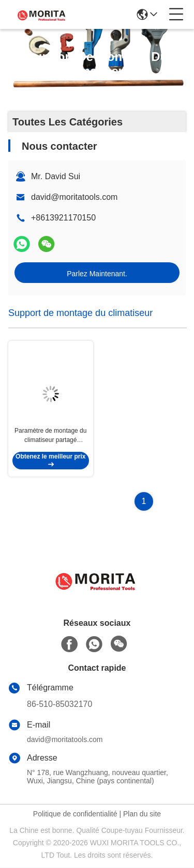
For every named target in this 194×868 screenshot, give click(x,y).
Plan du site (142, 814)
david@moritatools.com (74, 197)
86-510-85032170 (59, 705)
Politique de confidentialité (75, 814)
